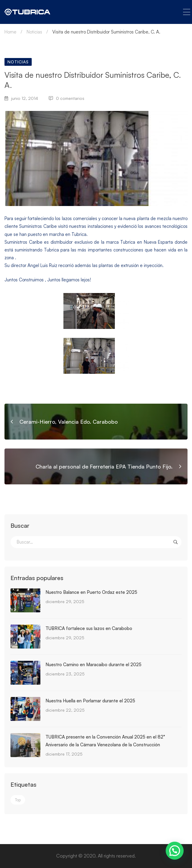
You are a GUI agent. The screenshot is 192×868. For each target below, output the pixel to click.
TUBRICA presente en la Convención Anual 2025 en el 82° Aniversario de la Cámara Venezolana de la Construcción (105, 741)
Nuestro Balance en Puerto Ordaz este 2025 (91, 592)
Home (10, 32)
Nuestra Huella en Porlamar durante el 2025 (90, 701)
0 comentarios (67, 98)
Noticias (34, 32)
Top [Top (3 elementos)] (18, 800)
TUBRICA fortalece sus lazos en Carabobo (89, 628)
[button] (175, 851)
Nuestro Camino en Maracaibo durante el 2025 (93, 665)
